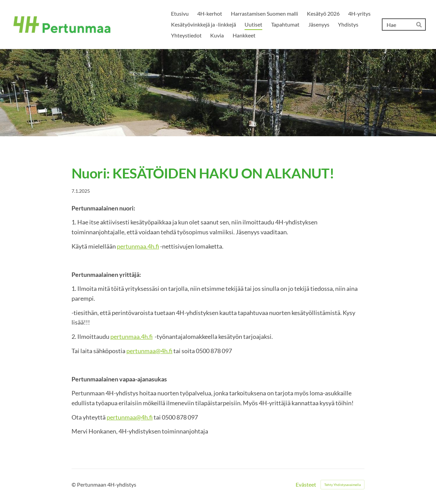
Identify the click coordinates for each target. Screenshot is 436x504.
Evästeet (306, 485)
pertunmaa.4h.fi (138, 246)
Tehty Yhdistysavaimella (342, 485)
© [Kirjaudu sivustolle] (74, 484)
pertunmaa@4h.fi (149, 351)
